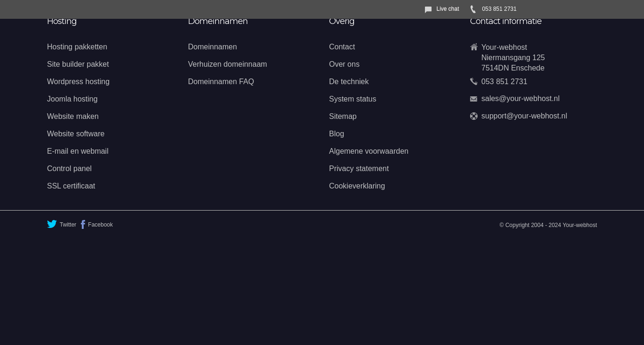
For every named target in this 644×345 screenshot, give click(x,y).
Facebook (97, 224)
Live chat (448, 9)
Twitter (62, 224)
